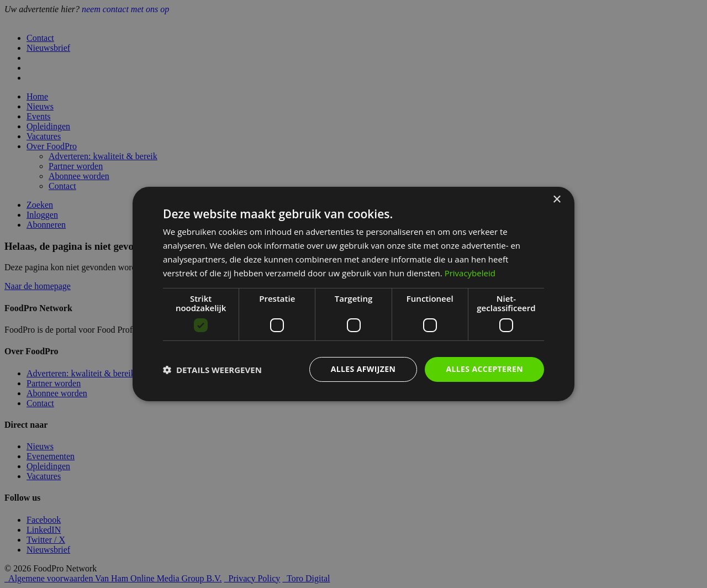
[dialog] (353, 294)
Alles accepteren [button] (484, 369)
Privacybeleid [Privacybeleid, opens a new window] (470, 273)
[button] (212, 370)
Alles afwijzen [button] (363, 369)
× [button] (556, 200)
